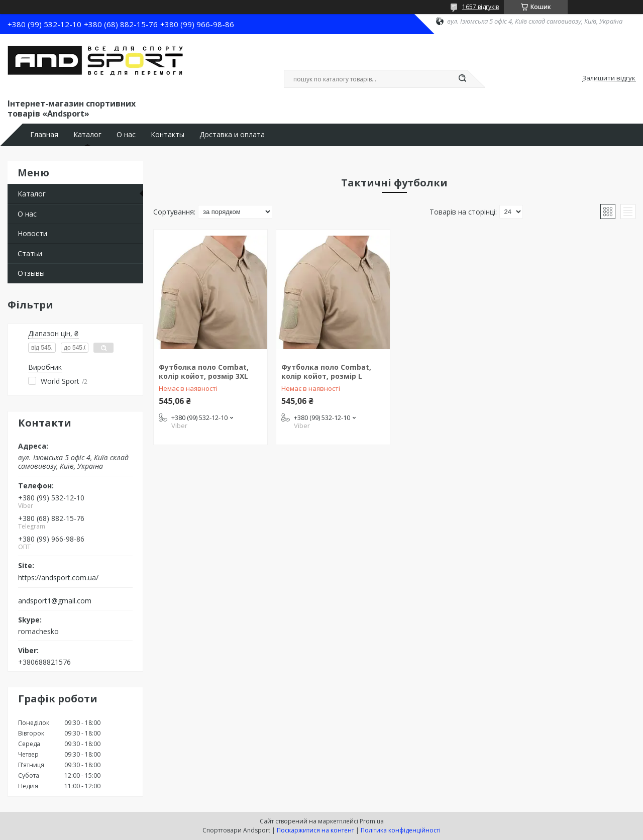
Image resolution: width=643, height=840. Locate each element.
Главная (44, 135)
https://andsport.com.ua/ (58, 578)
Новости (32, 233)
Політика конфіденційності (401, 830)
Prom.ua (372, 821)
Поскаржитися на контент (315, 830)
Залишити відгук (609, 78)
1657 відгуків (480, 7)
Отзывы (31, 273)
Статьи (30, 253)
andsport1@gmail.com (55, 601)
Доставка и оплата (232, 135)
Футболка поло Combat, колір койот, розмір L (326, 372)
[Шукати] (462, 79)
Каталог (87, 135)
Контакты (168, 135)
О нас (126, 135)
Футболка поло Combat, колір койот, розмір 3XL (204, 372)
